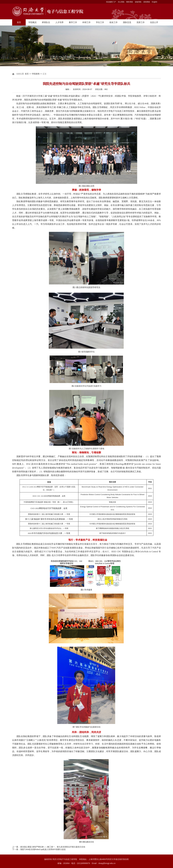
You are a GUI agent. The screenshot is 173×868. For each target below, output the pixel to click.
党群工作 (141, 22)
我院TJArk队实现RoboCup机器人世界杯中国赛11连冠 (43, 849)
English (155, 2)
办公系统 (121, 2)
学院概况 (32, 22)
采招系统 (147, 2)
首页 (19, 22)
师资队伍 (46, 22)
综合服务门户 (111, 2)
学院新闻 (36, 74)
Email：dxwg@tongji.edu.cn (104, 863)
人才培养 (59, 22)
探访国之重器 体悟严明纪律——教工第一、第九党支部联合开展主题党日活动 (53, 847)
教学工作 (73, 22)
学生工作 (100, 22)
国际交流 (127, 22)
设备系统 (138, 2)
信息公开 (154, 22)
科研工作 (86, 22)
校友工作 (114, 22)
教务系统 (130, 2)
